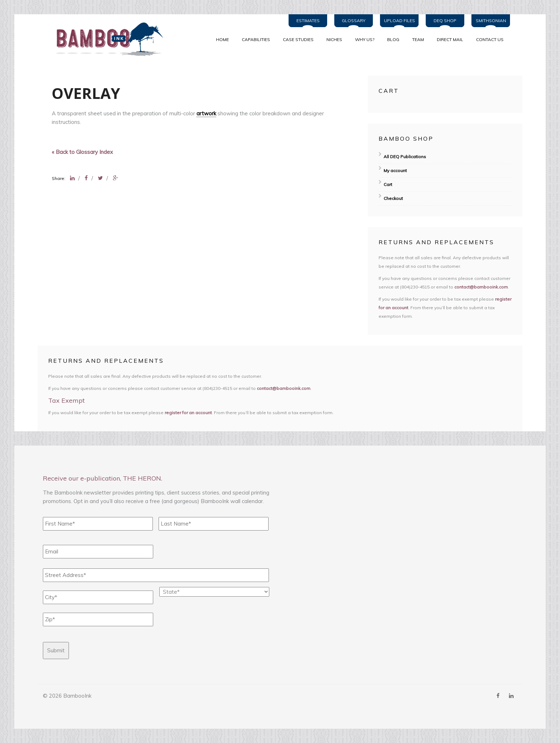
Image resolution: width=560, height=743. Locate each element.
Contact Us (490, 39)
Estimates (308, 21)
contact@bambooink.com (481, 287)
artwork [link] (206, 113)
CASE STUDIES (298, 39)
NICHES (334, 39)
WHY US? (365, 39)
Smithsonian (491, 21)
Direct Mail (450, 39)
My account (395, 170)
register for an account (188, 413)
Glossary (354, 21)
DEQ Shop (445, 21)
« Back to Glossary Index (82, 152)
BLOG (393, 39)
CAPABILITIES (256, 39)
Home (222, 39)
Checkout (393, 198)
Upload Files (399, 21)
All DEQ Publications (405, 157)
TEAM (418, 39)
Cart (388, 184)
